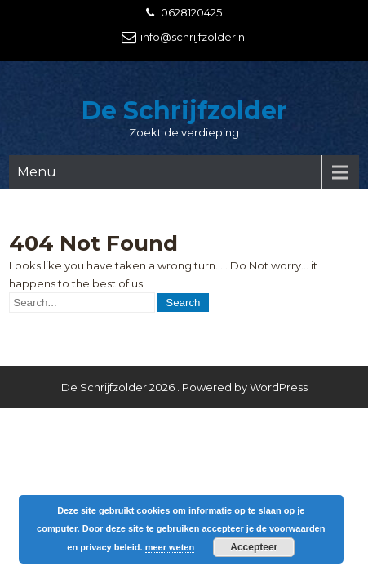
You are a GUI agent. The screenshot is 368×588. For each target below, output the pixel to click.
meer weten (170, 547)
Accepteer (254, 547)
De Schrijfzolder (184, 111)
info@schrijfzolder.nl (194, 37)
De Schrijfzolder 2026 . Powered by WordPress (184, 349)
